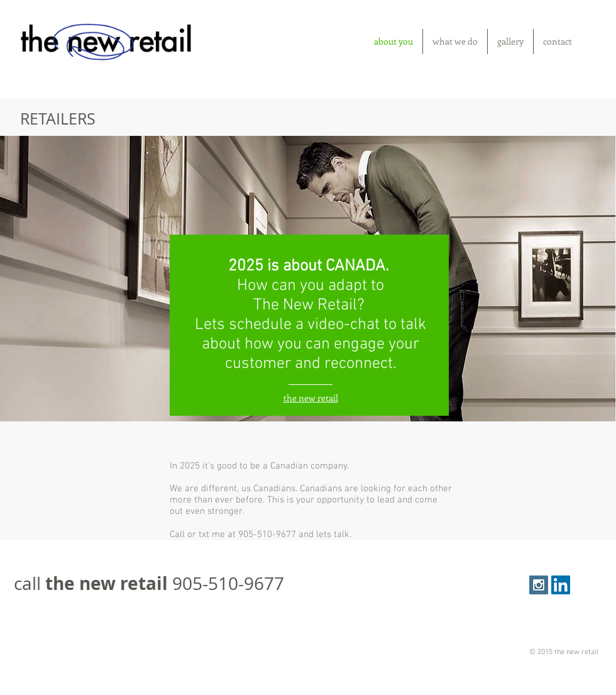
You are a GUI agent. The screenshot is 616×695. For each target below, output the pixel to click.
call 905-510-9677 (149, 583)
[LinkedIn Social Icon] (561, 585)
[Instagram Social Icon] (539, 585)
